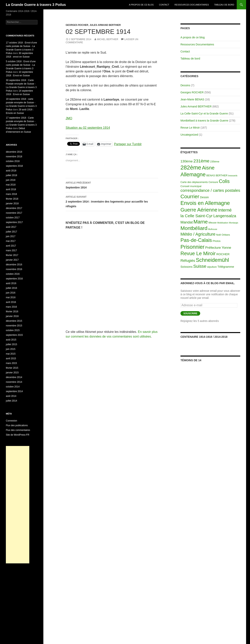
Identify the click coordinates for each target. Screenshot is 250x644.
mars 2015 (11, 363)
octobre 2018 (13, 161)
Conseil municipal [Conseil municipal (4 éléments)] (191, 186)
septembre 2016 (14, 279)
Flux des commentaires (18, 430)
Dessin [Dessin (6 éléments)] (204, 197)
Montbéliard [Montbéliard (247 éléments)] (194, 228)
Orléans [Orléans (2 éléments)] (226, 235)
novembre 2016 (14, 269)
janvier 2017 (12, 260)
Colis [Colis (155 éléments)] (224, 181)
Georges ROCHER (77, 25)
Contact (164, 5)
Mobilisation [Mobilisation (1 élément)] (223, 223)
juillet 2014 (11, 401)
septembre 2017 (14, 222)
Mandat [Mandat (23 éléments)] (187, 222)
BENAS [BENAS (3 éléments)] (211, 175)
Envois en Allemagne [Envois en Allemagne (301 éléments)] (205, 203)
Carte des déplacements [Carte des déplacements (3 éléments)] (194, 182)
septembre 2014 (14, 391)
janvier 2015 (12, 373)
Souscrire (190, 313)
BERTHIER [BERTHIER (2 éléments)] (222, 176)
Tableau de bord (224, 5)
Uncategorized (189, 135)
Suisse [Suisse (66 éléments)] (200, 266)
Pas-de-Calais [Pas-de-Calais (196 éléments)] (196, 240)
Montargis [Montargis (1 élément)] (234, 223)
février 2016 (12, 312)
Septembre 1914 (112, 185)
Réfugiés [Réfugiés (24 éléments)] (188, 261)
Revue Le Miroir (190, 128)
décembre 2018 (14, 152)
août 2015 (11, 340)
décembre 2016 (14, 265)
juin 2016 (11, 293)
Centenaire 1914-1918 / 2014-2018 (204, 337)
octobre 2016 (13, 274)
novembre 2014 (14, 382)
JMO (69, 118)
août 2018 (11, 171)
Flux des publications (17, 425)
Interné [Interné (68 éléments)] (225, 210)
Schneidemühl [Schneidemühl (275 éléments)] (212, 260)
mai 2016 (11, 297)
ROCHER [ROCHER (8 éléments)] (223, 254)
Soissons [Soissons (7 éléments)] (187, 267)
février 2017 (12, 255)
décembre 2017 (14, 208)
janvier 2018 (12, 204)
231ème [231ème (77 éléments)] (201, 161)
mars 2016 (11, 307)
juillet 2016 (11, 288)
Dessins (185, 85)
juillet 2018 (11, 175)
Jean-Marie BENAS (192, 99)
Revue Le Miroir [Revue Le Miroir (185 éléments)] (198, 253)
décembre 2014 (14, 377)
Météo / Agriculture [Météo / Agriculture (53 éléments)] (198, 234)
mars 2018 (11, 194)
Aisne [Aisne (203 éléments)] (208, 168)
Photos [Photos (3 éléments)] (217, 241)
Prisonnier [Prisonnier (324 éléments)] (192, 247)
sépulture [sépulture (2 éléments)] (212, 267)
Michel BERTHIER (108, 39)
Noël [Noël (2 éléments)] (219, 235)
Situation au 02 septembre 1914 (88, 128)
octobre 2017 (13, 218)
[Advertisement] (18, 505)
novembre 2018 (14, 157)
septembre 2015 (14, 335)
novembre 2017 (14, 213)
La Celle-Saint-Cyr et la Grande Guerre (204, 113)
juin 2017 (11, 236)
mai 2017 (11, 241)
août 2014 (11, 396)
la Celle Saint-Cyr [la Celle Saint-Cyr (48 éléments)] (196, 216)
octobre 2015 (13, 330)
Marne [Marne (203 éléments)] (201, 222)
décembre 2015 (14, 321)
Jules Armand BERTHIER (105, 25)
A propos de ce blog (141, 5)
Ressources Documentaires (192, 5)
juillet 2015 (11, 344)
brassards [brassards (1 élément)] (233, 176)
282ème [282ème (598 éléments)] (191, 167)
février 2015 (12, 368)
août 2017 (11, 227)
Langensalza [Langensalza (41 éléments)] (225, 216)
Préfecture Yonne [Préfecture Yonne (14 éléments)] (218, 248)
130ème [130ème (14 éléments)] (187, 161)
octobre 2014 (13, 387)
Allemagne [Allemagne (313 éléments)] (193, 174)
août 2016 (11, 283)
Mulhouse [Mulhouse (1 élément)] (213, 229)
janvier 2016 (12, 316)
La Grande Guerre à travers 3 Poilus (36, 5)
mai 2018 (11, 185)
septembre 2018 (14, 166)
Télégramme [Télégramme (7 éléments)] (226, 267)
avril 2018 (11, 189)
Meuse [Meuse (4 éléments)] (213, 223)
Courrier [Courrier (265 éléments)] (190, 196)
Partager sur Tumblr (128, 144)
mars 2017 (11, 250)
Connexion (11, 421)
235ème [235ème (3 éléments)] (215, 162)
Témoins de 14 (191, 360)
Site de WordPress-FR (18, 435)
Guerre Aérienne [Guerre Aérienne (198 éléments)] (199, 210)
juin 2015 (11, 349)
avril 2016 (11, 302)
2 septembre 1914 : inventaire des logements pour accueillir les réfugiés (112, 201)
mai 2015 (11, 354)
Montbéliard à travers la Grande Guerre (204, 121)
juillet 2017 (11, 232)
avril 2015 (11, 358)
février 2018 (12, 199)
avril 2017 (11, 246)
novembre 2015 (14, 326)
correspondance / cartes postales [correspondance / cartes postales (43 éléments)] (210, 190)
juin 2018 (11, 180)
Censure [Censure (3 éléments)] (213, 182)
